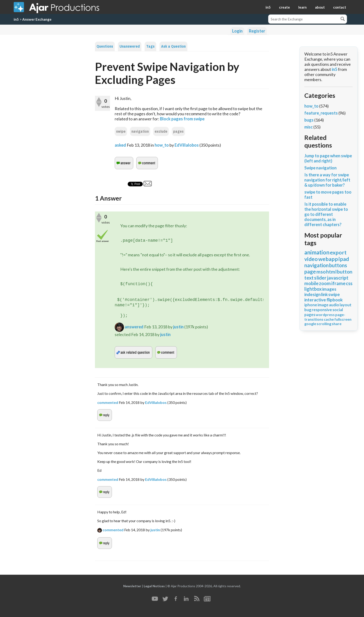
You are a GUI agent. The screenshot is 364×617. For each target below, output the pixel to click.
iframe (338, 283)
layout (346, 305)
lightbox (313, 289)
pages (178, 131)
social (338, 310)
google (310, 324)
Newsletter (132, 586)
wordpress (325, 315)
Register (257, 31)
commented (108, 402)
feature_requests (321, 113)
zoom (325, 283)
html (331, 272)
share (337, 324)
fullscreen (343, 319)
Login (237, 31)
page (310, 272)
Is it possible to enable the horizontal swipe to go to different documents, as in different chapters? (326, 214)
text (309, 278)
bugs (309, 120)
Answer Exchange (37, 19)
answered (134, 327)
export (338, 252)
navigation (140, 131)
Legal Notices (154, 586)
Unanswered (130, 46)
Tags (150, 46)
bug (308, 310)
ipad (344, 259)
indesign (312, 294)
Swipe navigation (320, 168)
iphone (311, 305)
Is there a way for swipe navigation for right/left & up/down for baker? (327, 180)
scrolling (324, 324)
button (345, 272)
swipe (121, 131)
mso (321, 272)
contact (340, 7)
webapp (328, 259)
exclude (161, 131)
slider (320, 278)
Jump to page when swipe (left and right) (328, 158)
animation (317, 252)
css (349, 283)
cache (329, 319)
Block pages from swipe (182, 119)
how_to (162, 145)
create (284, 7)
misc (309, 127)
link (324, 294)
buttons (338, 265)
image (323, 305)
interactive (315, 300)
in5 (268, 7)
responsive (322, 310)
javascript (338, 278)
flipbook (335, 300)
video (311, 259)
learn (302, 7)
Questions (105, 46)
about (320, 7)
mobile (311, 283)
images (329, 289)
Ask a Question (173, 46)
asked (120, 145)
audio (334, 305)
